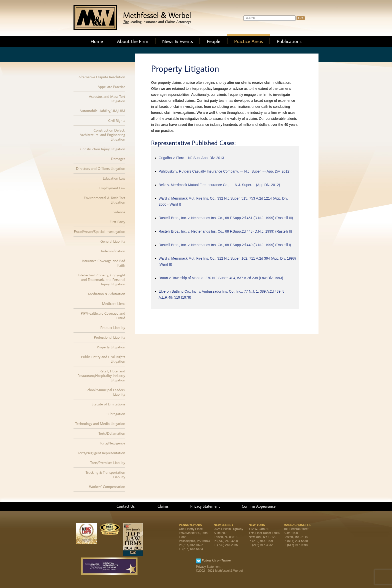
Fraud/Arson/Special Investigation (100, 231)
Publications (289, 41)
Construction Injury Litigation (103, 149)
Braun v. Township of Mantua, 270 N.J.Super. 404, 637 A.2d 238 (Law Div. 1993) (221, 278)
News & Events (178, 41)
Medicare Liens (114, 304)
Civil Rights (117, 120)
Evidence (118, 212)
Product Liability (113, 328)
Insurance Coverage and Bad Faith (103, 263)
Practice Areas (249, 41)
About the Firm (133, 41)
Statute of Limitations (108, 404)
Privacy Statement (205, 506)
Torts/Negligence (112, 443)
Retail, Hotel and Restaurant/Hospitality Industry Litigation (101, 376)
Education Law (114, 178)
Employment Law (112, 188)
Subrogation (116, 414)
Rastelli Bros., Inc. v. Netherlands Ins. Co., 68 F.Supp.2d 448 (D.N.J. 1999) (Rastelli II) (225, 231)
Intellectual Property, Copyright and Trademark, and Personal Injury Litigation (101, 279)
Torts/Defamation (112, 433)
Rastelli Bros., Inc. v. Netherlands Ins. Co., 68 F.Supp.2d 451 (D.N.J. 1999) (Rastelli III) (226, 218)
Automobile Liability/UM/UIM (102, 111)
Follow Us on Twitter (216, 560)
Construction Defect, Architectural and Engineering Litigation (102, 135)
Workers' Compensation (107, 487)
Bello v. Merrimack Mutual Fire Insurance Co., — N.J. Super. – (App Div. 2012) (219, 185)
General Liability (113, 241)
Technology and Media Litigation (100, 424)
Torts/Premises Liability (108, 463)
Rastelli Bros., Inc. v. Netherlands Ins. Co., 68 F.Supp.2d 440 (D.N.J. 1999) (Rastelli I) (225, 245)
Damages (118, 159)
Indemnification (113, 251)
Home (97, 41)
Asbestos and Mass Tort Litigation (107, 99)
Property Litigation (111, 347)
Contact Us (126, 506)
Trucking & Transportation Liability (105, 475)
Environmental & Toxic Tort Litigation (104, 200)
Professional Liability (110, 337)
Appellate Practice (111, 87)
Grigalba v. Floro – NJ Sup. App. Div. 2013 (191, 158)
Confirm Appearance (259, 506)
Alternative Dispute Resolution (102, 77)
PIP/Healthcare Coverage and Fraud (103, 316)
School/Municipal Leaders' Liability (105, 392)
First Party (117, 222)
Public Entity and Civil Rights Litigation (103, 359)
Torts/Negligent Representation (101, 453)
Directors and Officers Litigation (101, 168)
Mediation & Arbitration (107, 294)
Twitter (198, 561)
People (213, 41)
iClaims (162, 506)
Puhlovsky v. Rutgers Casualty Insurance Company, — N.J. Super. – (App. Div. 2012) (224, 171)
